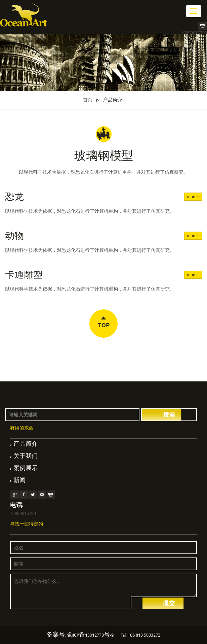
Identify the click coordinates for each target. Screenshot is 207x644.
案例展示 (26, 469)
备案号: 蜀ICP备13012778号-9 (80, 636)
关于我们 (26, 457)
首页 (88, 100)
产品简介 (113, 100)
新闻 (19, 481)
